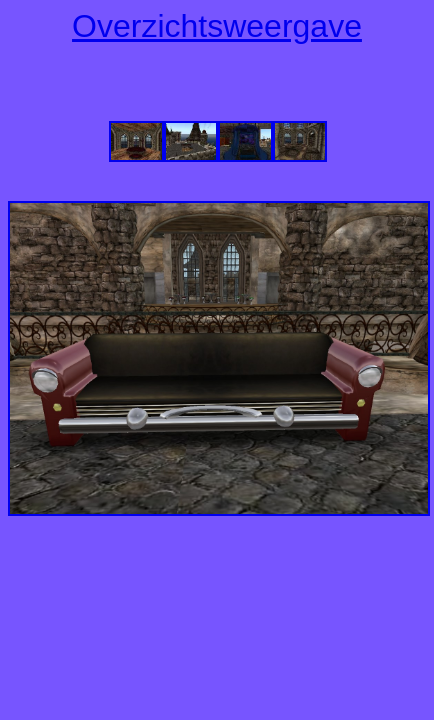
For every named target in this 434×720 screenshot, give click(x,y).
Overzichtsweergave (217, 26)
